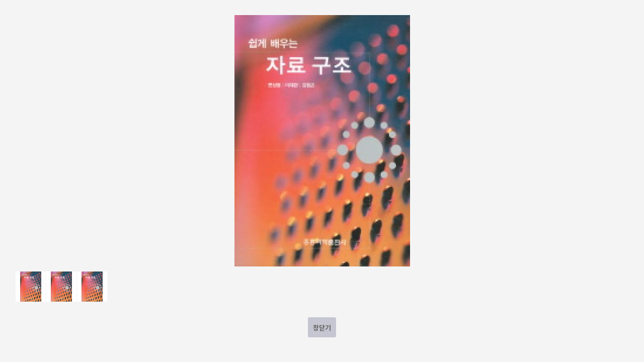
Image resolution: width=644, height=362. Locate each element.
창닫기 (322, 328)
